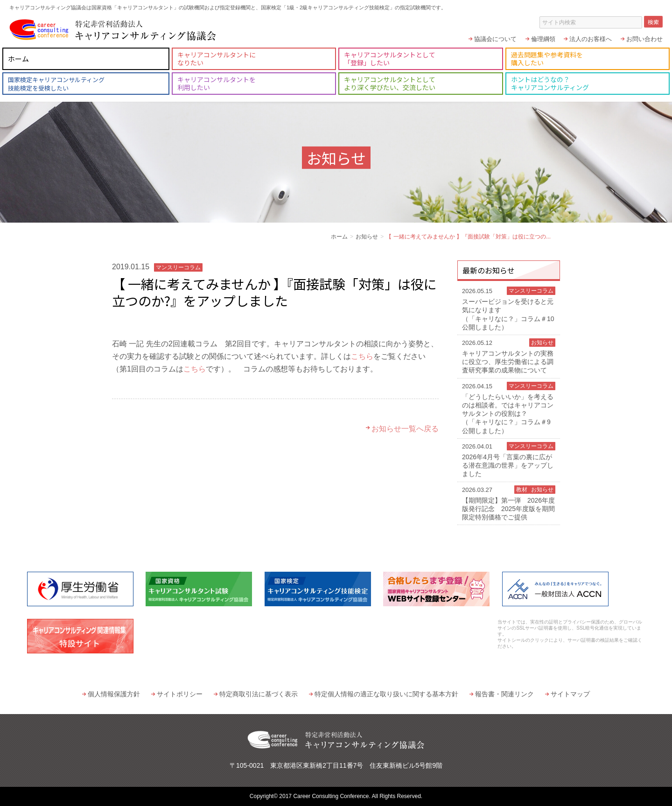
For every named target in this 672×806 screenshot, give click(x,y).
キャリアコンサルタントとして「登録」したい (390, 59)
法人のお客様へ (591, 39)
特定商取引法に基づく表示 (259, 694)
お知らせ (367, 237)
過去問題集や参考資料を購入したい (547, 59)
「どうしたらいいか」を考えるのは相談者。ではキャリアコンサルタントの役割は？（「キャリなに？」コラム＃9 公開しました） (509, 408)
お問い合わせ (644, 39)
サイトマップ (570, 694)
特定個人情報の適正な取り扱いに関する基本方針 (386, 694)
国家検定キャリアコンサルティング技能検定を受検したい (56, 84)
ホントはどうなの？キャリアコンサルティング (550, 83)
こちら (362, 356)
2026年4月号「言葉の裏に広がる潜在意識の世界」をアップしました (509, 460)
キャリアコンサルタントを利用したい (217, 83)
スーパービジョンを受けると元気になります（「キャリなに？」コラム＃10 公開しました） (509, 309)
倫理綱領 (543, 39)
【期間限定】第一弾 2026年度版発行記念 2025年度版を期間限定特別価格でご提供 (509, 503)
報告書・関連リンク (504, 694)
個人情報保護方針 (114, 694)
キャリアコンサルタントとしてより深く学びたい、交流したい (390, 83)
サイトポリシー (180, 694)
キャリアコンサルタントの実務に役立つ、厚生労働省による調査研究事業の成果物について (509, 356)
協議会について (495, 39)
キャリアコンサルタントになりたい (217, 59)
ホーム (18, 59)
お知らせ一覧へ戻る (405, 429)
